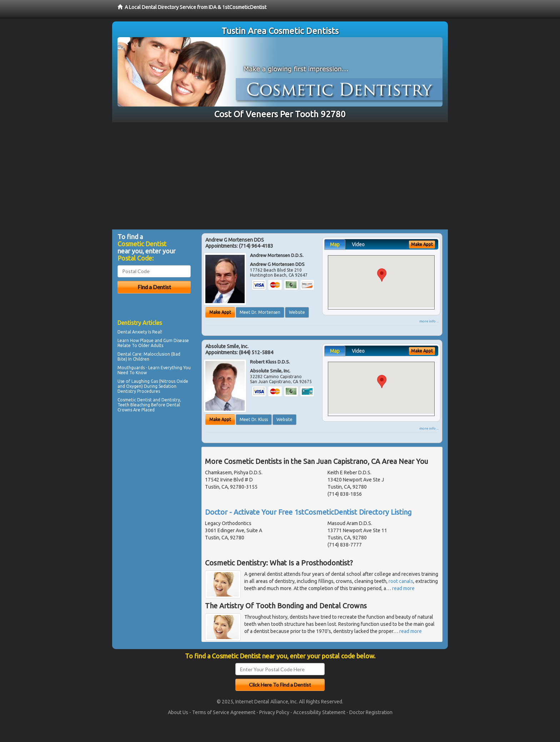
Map (335, 244)
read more (403, 588)
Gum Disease (176, 340)
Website (297, 312)
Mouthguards (131, 368)
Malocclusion (157, 354)
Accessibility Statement (319, 712)
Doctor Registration (371, 712)
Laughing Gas (145, 381)
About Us (178, 712)
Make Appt (220, 312)
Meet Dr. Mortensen (260, 312)
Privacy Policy (274, 712)
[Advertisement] (280, 176)
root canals (401, 581)
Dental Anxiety (132, 332)
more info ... (429, 321)
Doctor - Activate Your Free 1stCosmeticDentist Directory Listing (308, 512)
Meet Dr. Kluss (254, 419)
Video (358, 244)
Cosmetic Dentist (135, 400)
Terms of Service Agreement (224, 712)
